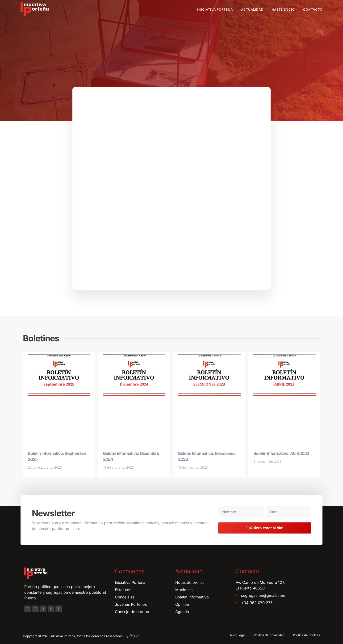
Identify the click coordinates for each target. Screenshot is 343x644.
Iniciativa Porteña (215, 9)
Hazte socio (283, 9)
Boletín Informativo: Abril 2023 (281, 453)
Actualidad (252, 9)
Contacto (313, 9)
